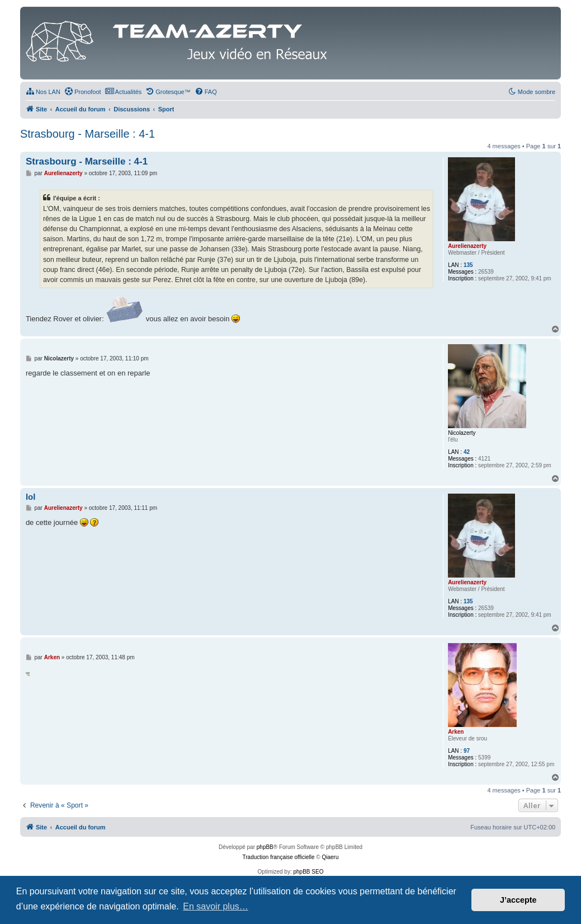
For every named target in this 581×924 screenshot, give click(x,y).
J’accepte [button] (518, 900)
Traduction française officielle (279, 857)
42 (467, 452)
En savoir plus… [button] (216, 906)
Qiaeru (330, 857)
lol (31, 497)
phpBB (265, 847)
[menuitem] (43, 92)
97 (467, 751)
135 (468, 265)
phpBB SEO (309, 872)
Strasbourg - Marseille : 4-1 (88, 134)
